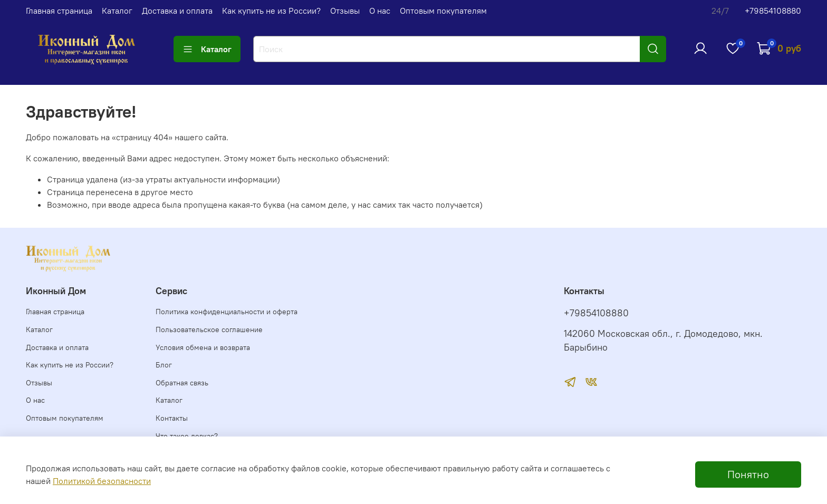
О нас (380, 11)
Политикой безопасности (102, 481)
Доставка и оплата (177, 11)
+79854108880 (773, 11)
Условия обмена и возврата (203, 347)
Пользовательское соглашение (209, 329)
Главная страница (59, 11)
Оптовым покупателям (443, 11)
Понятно (748, 474)
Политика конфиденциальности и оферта (227, 312)
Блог (164, 365)
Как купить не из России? (271, 11)
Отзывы (345, 11)
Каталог (117, 11)
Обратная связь (182, 383)
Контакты (172, 418)
